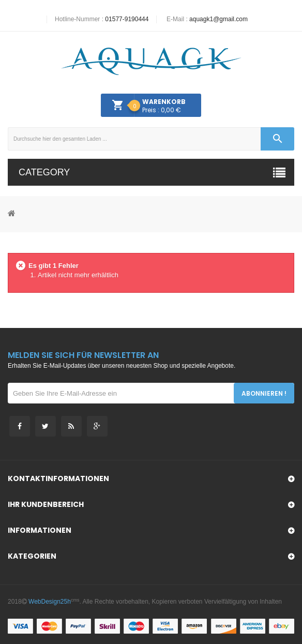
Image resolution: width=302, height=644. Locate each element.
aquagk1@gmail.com (218, 19)
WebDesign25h (50, 602)
